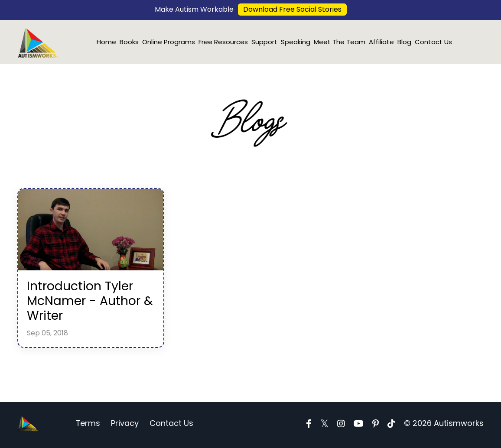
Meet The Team (340, 42)
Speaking (296, 42)
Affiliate (381, 42)
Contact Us (433, 42)
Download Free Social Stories (292, 9)
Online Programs (169, 42)
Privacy (125, 426)
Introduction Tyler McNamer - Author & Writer (87, 303)
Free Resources (223, 42)
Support (264, 42)
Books (129, 42)
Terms (88, 426)
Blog (404, 42)
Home (106, 42)
